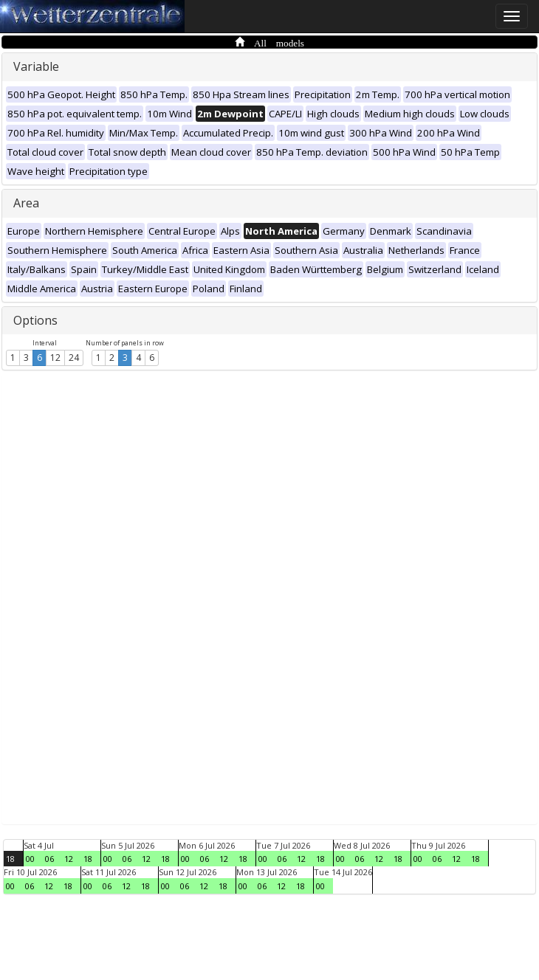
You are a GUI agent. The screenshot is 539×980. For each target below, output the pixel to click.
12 (55, 358)
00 (30, 859)
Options (35, 320)
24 (74, 358)
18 (10, 859)
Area (26, 203)
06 (49, 859)
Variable (36, 66)
